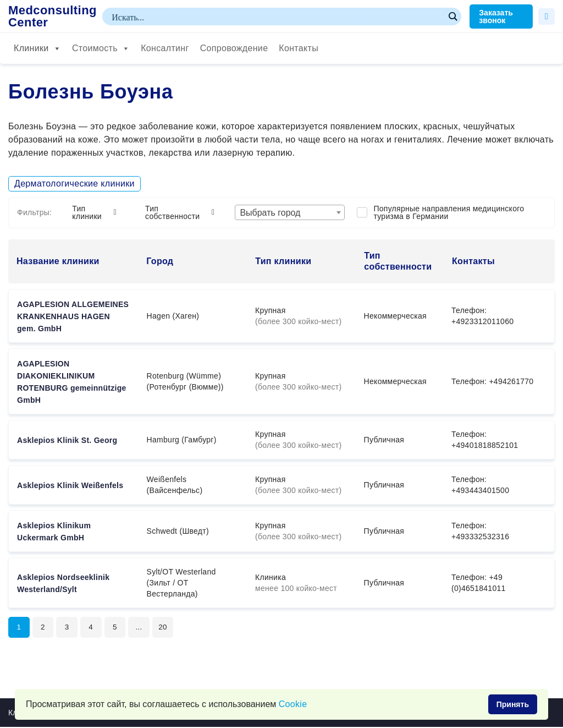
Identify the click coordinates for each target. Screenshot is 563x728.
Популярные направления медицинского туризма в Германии (449, 212)
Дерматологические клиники (74, 184)
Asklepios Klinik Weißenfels (70, 485)
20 (168, 628)
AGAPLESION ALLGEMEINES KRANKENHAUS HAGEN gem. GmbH (73, 316)
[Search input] (277, 17)
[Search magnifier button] (452, 17)
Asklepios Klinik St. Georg (67, 440)
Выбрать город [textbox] (270, 213)
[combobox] (290, 212)
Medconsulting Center (53, 17)
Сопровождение (234, 48)
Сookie (293, 704)
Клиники (37, 48)
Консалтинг (165, 48)
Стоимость (101, 48)
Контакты (299, 48)
